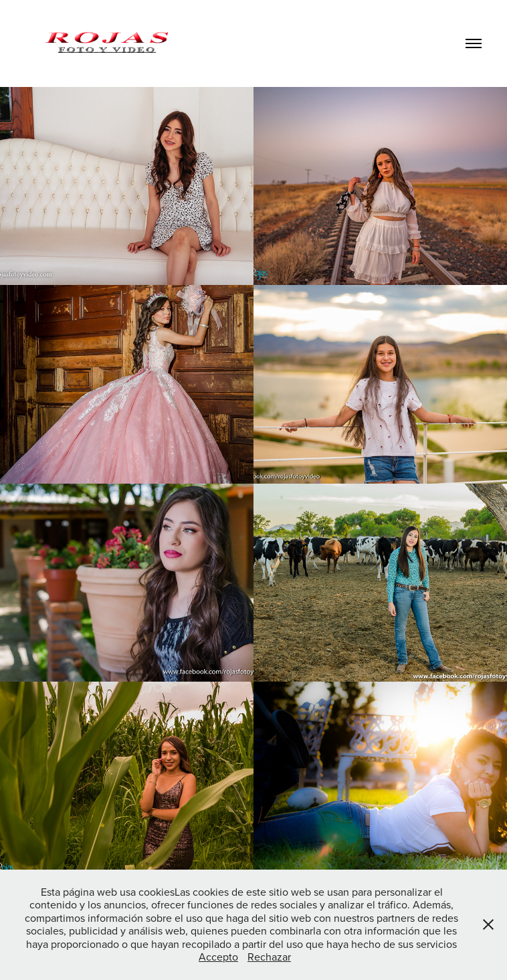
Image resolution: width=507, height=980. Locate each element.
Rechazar (269, 957)
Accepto (218, 957)
